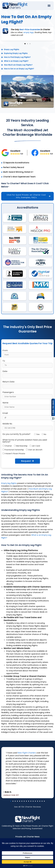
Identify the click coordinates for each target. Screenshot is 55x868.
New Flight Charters (27, 753)
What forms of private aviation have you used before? (25, 441)
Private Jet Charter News (27, 837)
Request (27, 461)
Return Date (8, 382)
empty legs (29, 32)
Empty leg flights (9, 483)
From (5, 350)
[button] (49, 6)
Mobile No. (7, 424)
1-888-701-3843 (53, 408)
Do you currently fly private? (16, 434)
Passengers (8, 392)
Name (5, 403)
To (4, 361)
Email (5, 413)
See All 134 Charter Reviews (28, 809)
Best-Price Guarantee (30, 29)
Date (5, 371)
